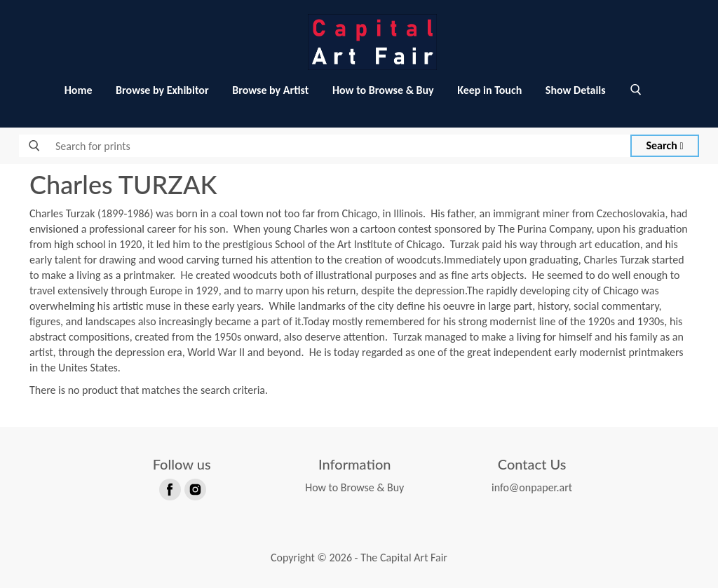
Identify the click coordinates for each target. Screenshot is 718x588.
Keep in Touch (489, 90)
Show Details (576, 90)
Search (665, 145)
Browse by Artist (270, 90)
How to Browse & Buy (383, 90)
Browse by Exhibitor (162, 90)
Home (79, 90)
